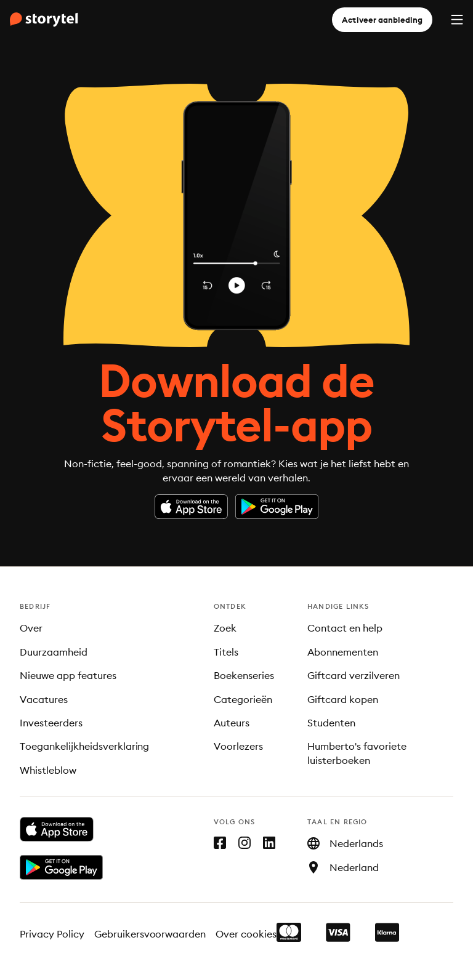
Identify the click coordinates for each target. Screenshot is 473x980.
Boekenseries (244, 675)
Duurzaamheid (54, 652)
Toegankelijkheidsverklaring (84, 746)
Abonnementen (343, 652)
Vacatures (44, 699)
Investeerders (51, 723)
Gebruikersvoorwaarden (150, 934)
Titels (226, 652)
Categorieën (243, 699)
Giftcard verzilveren (354, 675)
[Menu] (457, 20)
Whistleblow (48, 770)
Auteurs (232, 723)
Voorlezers (238, 746)
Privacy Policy (52, 934)
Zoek (225, 628)
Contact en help (345, 628)
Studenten (331, 723)
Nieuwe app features (68, 675)
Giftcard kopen (343, 699)
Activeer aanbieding (382, 20)
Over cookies (246, 934)
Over (31, 628)
